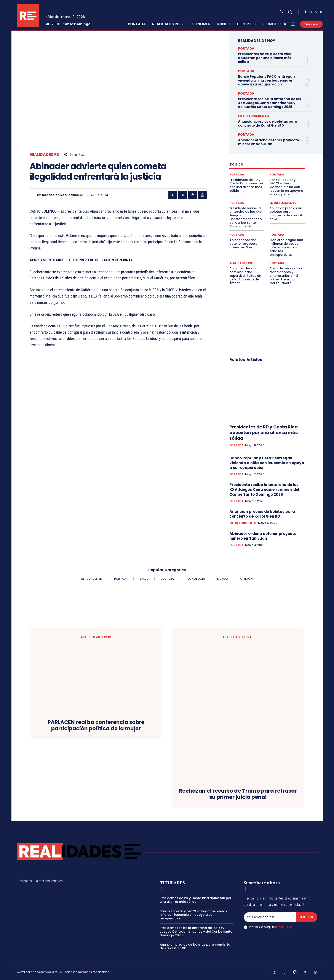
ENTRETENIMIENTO (254, 116)
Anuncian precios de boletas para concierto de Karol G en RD (268, 123)
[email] (270, 917)
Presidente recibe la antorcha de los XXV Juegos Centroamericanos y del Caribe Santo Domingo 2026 (270, 103)
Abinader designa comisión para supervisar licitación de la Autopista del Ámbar (245, 276)
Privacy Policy (284, 927)
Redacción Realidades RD (63, 195)
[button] (290, 12)
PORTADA (246, 48)
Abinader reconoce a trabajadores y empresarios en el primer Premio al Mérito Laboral (286, 276)
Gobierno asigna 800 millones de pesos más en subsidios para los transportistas (286, 247)
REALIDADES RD (45, 155)
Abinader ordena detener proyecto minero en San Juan (268, 142)
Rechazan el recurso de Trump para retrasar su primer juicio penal (238, 794)
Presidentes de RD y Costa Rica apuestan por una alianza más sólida (265, 58)
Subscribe (307, 917)
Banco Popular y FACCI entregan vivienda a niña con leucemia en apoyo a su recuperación (266, 80)
